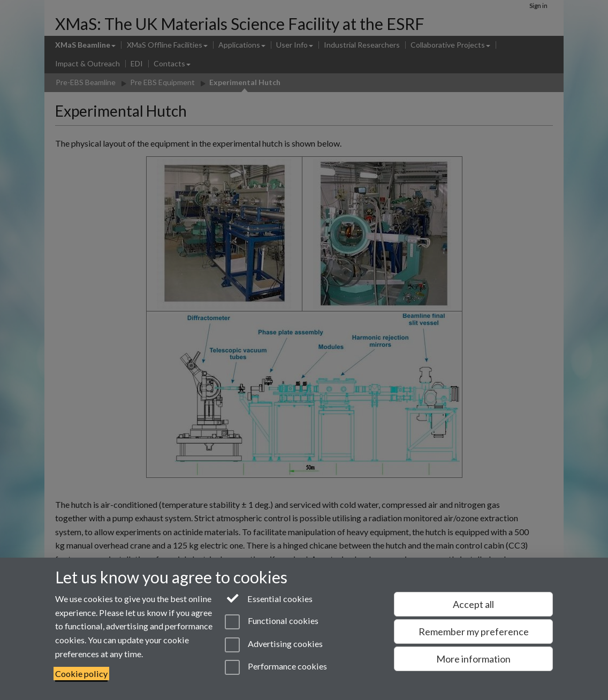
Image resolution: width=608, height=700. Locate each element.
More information (473, 659)
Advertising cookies (274, 645)
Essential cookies (269, 598)
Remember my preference (474, 631)
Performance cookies (276, 667)
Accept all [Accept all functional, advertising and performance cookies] (473, 604)
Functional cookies (272, 622)
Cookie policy (81, 674)
